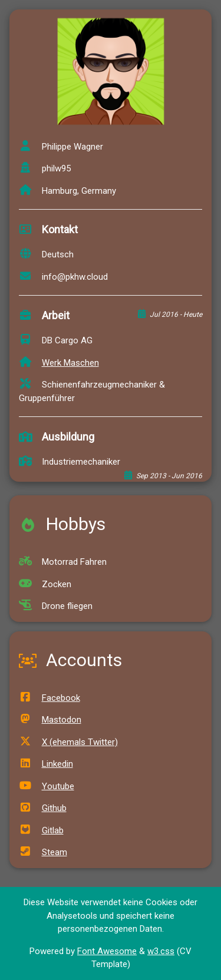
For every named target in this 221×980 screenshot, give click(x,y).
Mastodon (50, 720)
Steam (43, 852)
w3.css (161, 951)
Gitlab (41, 830)
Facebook (50, 698)
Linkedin (46, 764)
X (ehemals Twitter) (68, 742)
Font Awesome (107, 951)
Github (43, 808)
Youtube (47, 786)
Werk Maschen (59, 363)
